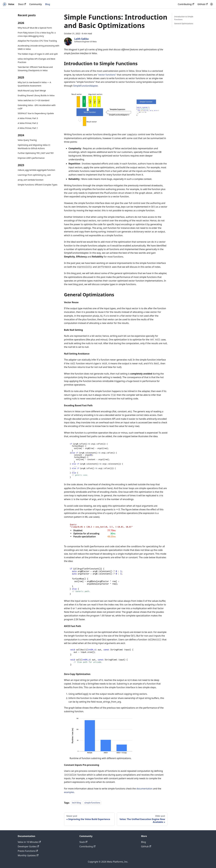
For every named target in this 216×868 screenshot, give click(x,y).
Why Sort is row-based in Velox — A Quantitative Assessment (34, 84)
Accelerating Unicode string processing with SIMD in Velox (39, 47)
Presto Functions (28, 851)
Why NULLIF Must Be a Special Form (35, 28)
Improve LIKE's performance (31, 158)
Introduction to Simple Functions (184, 18)
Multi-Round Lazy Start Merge (32, 91)
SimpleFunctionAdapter (85, 86)
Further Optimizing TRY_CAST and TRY (36, 153)
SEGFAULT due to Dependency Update (36, 113)
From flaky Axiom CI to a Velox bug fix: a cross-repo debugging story (37, 34)
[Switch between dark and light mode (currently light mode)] (212, 4)
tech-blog (77, 803)
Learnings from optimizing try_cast (34, 175)
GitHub (203, 4)
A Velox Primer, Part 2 (28, 123)
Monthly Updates (28, 855)
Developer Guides (28, 846)
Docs (22, 4)
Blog (48, 4)
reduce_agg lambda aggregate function (37, 170)
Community (36, 4)
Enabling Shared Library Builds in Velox (36, 95)
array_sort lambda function (31, 180)
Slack (83, 842)
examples (69, 792)
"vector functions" (107, 75)
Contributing (186, 4)
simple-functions (92, 803)
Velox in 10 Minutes (29, 842)
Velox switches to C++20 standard (34, 100)
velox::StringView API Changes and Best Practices (37, 60)
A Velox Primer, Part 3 (28, 118)
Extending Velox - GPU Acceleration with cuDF (37, 107)
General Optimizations (184, 23)
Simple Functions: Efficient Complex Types (38, 185)
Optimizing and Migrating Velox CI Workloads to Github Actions (34, 147)
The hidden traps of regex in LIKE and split (38, 54)
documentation (144, 789)
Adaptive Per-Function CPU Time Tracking (37, 41)
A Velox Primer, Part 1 (28, 128)
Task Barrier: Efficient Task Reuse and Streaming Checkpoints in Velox (35, 69)
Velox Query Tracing (27, 140)
